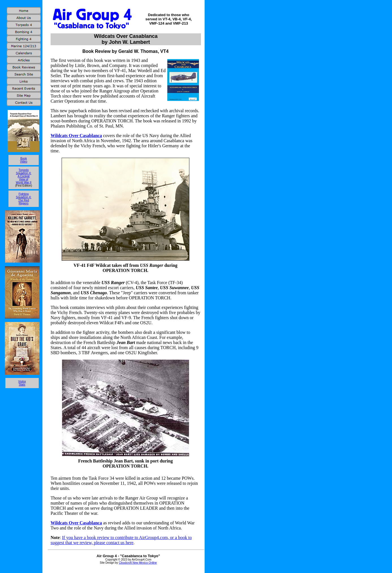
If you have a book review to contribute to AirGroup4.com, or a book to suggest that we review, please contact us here (121, 540)
